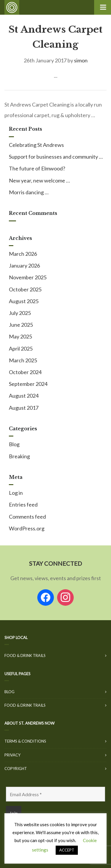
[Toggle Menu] (103, 7)
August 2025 (24, 301)
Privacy (12, 755)
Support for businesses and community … (56, 157)
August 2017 (24, 408)
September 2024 (28, 384)
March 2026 (23, 254)
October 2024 (25, 372)
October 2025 (25, 289)
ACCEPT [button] (67, 850)
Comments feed (27, 517)
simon (81, 60)
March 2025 (23, 360)
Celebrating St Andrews (36, 145)
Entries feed (23, 504)
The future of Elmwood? (37, 168)
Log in (16, 493)
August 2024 (24, 396)
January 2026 (24, 265)
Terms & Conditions (25, 741)
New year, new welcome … (39, 180)
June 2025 (21, 325)
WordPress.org (27, 528)
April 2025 (21, 348)
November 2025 (28, 277)
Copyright (16, 769)
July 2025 (20, 313)
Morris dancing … (29, 192)
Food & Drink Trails (25, 655)
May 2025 (20, 336)
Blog (14, 444)
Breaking (19, 456)
